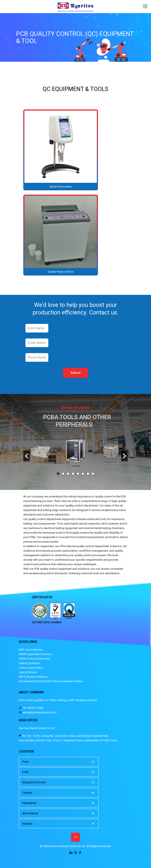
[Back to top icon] (75, 837)
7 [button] (88, 474)
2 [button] (63, 474)
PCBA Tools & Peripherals (35, 659)
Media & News (74, 681)
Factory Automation (31, 668)
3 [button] (68, 474)
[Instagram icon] (76, 853)
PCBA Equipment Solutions (35, 654)
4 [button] (73, 474)
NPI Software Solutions (33, 677)
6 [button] (83, 474)
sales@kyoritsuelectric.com (39, 712)
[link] (61, 150)
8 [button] (93, 474)
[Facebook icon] (80, 853)
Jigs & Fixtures (28, 672)
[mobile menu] (145, 6)
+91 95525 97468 (32, 708)
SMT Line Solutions (31, 650)
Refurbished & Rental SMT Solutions (41, 681)
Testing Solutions (30, 663)
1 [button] (58, 474)
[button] (27, 456)
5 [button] (78, 474)
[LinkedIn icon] (71, 853)
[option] (76, 454)
